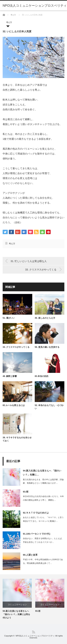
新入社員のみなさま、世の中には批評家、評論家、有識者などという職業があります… (43, 481)
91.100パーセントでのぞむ (37, 534)
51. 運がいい (9, 318)
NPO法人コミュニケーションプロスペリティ (35, 636)
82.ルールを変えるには (14, 405)
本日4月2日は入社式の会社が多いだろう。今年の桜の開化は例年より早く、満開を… (43, 498)
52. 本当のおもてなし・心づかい (49, 407)
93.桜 (26, 492)
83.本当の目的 (42, 376)
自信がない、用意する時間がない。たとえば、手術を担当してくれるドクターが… (43, 540)
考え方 (13, 15)
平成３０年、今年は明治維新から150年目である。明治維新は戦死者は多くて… (43, 561)
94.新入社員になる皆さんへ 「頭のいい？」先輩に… (42, 473)
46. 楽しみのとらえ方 (45, 318)
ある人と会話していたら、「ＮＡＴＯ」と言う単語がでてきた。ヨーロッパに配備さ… (43, 519)
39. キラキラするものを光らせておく (17, 439)
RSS (34, 632)
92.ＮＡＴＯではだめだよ (36, 513)
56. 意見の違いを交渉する (47, 347)
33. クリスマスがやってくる (41, 270)
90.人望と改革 (30, 555)
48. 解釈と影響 (10, 376)
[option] (17, 599)
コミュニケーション (17, 605)
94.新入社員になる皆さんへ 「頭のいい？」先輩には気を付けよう (16, 614)
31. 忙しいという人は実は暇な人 (29, 261)
